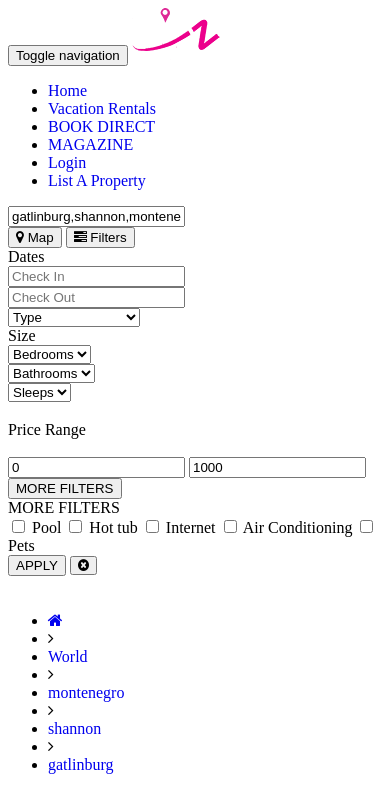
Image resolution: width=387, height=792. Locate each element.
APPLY (37, 565)
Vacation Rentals (102, 108)
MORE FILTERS (65, 488)
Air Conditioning (288, 527)
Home (67, 90)
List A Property (97, 180)
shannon (74, 728)
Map (35, 237)
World (68, 656)
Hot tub (103, 527)
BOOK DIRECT (101, 126)
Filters (100, 237)
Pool (36, 527)
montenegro (86, 692)
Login (67, 162)
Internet (181, 527)
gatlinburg (80, 764)
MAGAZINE (90, 144)
